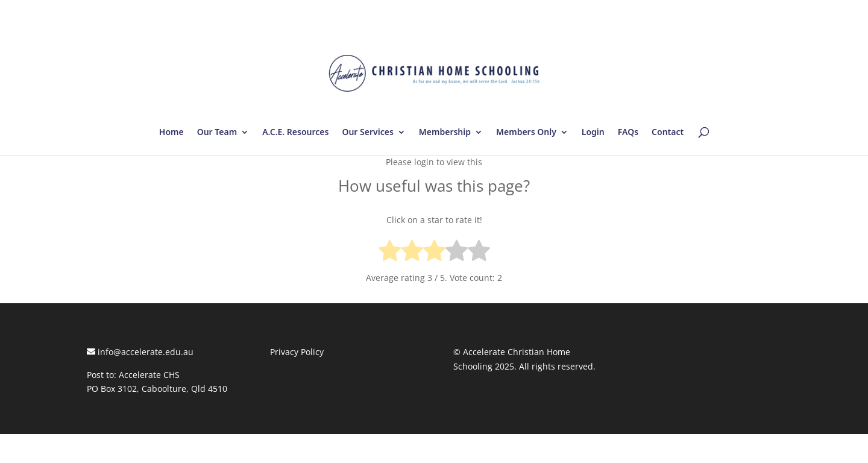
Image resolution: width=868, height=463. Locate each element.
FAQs (628, 133)
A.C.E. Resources (295, 133)
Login (593, 133)
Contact (668, 133)
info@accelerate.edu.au (140, 352)
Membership (445, 133)
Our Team (217, 133)
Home (171, 133)
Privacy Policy (297, 352)
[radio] (390, 253)
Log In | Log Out (749, 12)
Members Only (526, 133)
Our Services (367, 133)
